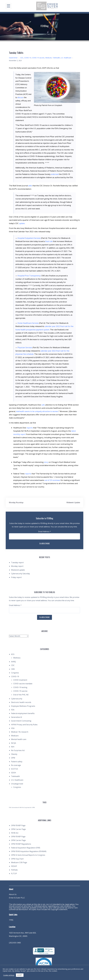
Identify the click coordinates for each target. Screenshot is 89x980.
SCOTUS (14, 769)
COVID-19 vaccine (38, 58)
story (46, 462)
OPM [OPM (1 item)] (33, 807)
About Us (13, 894)
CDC (22, 58)
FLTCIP (14, 874)
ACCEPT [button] (20, 975)
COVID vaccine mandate (23, 684)
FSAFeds (14, 870)
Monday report (17, 566)
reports (30, 428)
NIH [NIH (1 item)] (21, 807)
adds (30, 186)
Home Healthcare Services (28, 323)
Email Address (45, 532)
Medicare (48, 58)
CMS (13, 669)
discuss (20, 97)
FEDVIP (14, 866)
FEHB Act (15, 833)
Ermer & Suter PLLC (17, 898)
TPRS (11, 920)
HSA (13, 728)
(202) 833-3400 (15, 943)
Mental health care (19, 739)
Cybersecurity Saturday (20, 574)
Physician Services (25, 347)
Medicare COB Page (19, 862)
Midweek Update (73, 502)
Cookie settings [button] (9, 975)
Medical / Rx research (20, 732)
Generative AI (17, 717)
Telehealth (56, 58)
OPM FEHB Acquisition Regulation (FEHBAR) (29, 851)
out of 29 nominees (52, 480)
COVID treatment (20, 680)
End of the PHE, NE (21, 695)
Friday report (16, 577)
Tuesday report (17, 562)
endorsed (55, 174)
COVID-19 (28, 58)
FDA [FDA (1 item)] (10, 807)
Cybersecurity (17, 699)
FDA (13, 710)
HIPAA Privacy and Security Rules (24, 725)
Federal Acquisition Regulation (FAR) (26, 848)
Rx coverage (16, 765)
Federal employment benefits (23, 713)
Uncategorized (17, 784)
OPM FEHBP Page (18, 825)
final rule (49, 241)
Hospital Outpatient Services (29, 238)
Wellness (17, 658)
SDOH (14, 773)
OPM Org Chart (17, 859)
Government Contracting (21, 721)
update (22, 223)
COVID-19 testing (20, 687)
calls (43, 405)
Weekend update (18, 570)
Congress (15, 673)
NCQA (14, 743)
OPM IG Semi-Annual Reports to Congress (28, 855)
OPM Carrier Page (18, 829)
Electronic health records (21, 702)
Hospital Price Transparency (29, 276)
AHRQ (13, 662)
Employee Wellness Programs (23, 706)
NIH (13, 747)
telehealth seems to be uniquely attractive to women (37, 411)
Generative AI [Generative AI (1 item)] (16, 807)
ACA (13, 654)
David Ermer (13, 58)
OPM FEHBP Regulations (21, 844)
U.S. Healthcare (66, 58)
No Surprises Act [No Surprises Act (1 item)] (27, 807)
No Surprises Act (18, 750)
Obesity (14, 754)
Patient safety (17, 762)
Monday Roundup (16, 502)
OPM (13, 758)
